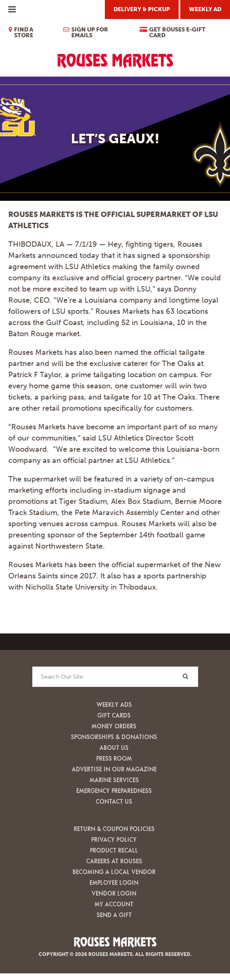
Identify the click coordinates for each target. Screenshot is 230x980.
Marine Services (114, 780)
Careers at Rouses (114, 861)
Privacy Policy (114, 839)
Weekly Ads (114, 704)
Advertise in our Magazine (114, 769)
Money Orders (114, 726)
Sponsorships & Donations (114, 737)
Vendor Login (114, 893)
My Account (114, 904)
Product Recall (114, 850)
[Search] (186, 676)
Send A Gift (114, 915)
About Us (114, 748)
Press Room (114, 758)
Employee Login (114, 882)
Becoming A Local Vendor (114, 872)
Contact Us (114, 801)
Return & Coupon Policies (114, 829)
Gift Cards (114, 715)
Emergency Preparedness (114, 791)
